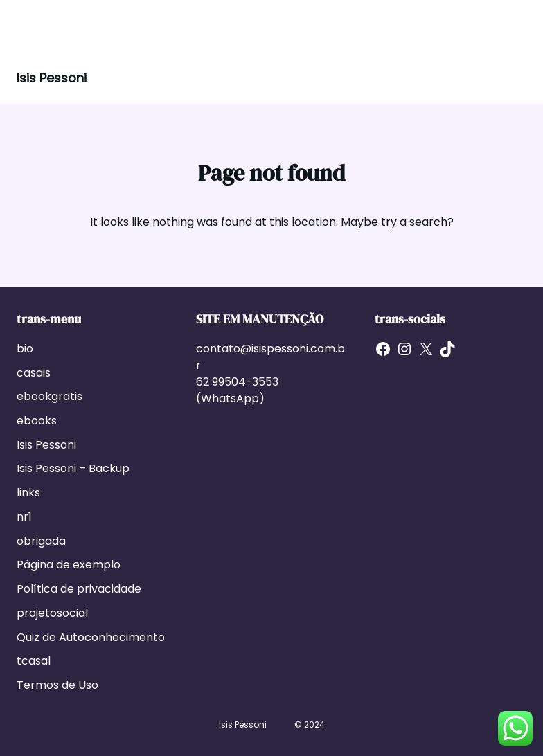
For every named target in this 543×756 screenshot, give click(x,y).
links (28, 493)
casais (34, 373)
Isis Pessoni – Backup (73, 468)
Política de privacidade (79, 589)
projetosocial (52, 613)
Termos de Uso (57, 685)
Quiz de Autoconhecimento (91, 637)
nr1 (24, 517)
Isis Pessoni (52, 78)
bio (25, 349)
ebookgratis (50, 396)
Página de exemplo (69, 565)
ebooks (37, 421)
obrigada (41, 541)
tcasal (34, 661)
